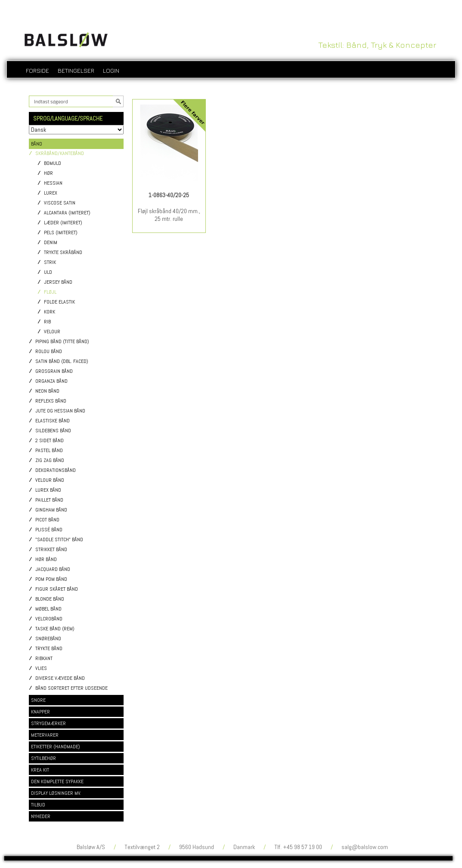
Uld (48, 272)
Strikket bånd (51, 550)
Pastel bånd (49, 451)
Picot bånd (47, 520)
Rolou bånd (49, 352)
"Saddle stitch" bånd (59, 540)
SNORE (38, 700)
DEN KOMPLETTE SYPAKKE (57, 781)
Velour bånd (50, 480)
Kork (50, 312)
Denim (51, 243)
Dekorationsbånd (56, 470)
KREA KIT (40, 770)
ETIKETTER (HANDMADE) (56, 747)
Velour (52, 332)
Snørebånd (48, 639)
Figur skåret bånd (57, 589)
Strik (50, 262)
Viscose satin (60, 203)
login (111, 70)
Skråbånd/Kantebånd (60, 153)
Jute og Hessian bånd (60, 411)
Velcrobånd (49, 619)
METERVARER (45, 735)
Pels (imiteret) (61, 233)
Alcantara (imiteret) (67, 213)
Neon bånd (47, 391)
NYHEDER (41, 816)
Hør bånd (46, 560)
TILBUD (38, 805)
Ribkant (44, 659)
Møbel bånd (48, 609)
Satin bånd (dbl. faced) (62, 361)
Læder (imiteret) (63, 223)
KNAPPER (40, 712)
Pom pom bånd (51, 579)
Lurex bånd (48, 490)
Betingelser (76, 70)
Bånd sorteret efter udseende (71, 688)
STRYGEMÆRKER (48, 723)
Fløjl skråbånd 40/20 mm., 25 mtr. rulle (169, 215)
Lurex (51, 193)
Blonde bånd (50, 599)
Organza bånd (51, 381)
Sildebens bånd (53, 431)
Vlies (41, 668)
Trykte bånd (49, 649)
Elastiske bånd (53, 421)
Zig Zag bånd (50, 460)
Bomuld (53, 163)
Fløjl (50, 292)
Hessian (53, 183)
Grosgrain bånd (54, 371)
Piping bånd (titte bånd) (62, 342)
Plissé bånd (49, 530)
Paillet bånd (49, 500)
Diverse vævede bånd (60, 678)
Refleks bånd (51, 401)
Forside (37, 70)
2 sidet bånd (50, 441)
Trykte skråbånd (63, 253)
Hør (48, 173)
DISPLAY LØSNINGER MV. (56, 793)
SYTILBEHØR (43, 758)
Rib (47, 322)
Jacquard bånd (53, 569)
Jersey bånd (58, 282)
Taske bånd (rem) (55, 629)
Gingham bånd (51, 510)
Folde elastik (59, 302)
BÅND (37, 144)
